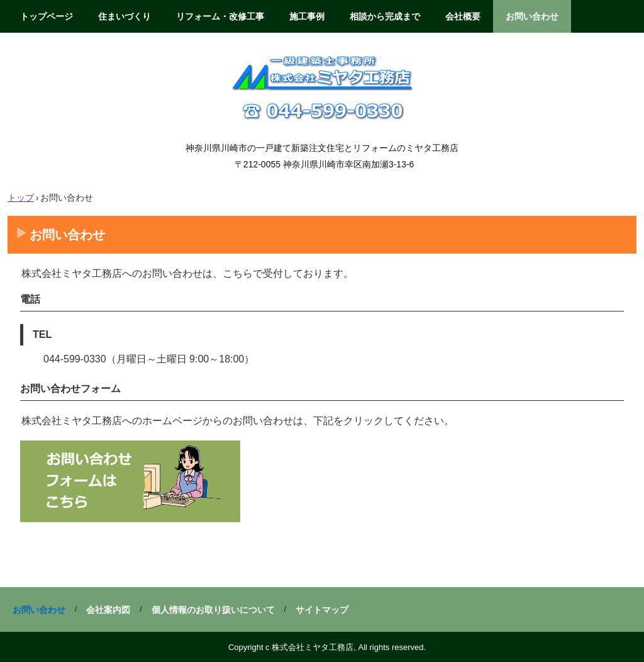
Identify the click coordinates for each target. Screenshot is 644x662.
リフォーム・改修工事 (220, 16)
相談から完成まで (385, 16)
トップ (21, 198)
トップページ (47, 16)
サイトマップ (322, 610)
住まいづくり (125, 16)
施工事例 (307, 16)
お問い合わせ (532, 16)
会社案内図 (108, 610)
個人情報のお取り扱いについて (213, 610)
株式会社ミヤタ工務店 (322, 86)
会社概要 (463, 16)
